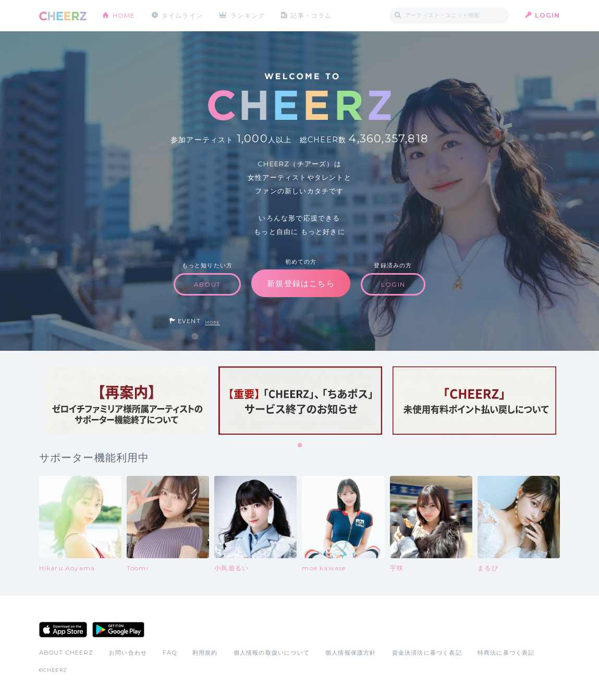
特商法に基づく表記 (506, 653)
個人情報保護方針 (351, 653)
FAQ (170, 653)
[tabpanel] (126, 401)
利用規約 (205, 653)
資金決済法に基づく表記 (427, 653)
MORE (212, 322)
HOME (124, 15)
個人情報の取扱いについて (272, 653)
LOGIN (548, 15)
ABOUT (207, 284)
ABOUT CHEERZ (66, 653)
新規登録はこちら (301, 283)
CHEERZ (63, 16)
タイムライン (182, 15)
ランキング (248, 15)
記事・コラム (311, 15)
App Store (63, 630)
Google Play (118, 630)
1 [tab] (300, 446)
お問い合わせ (128, 653)
